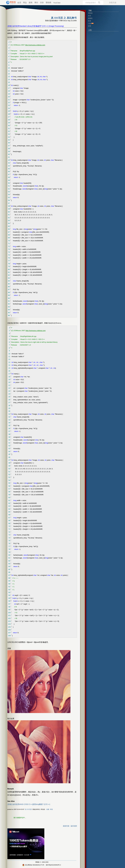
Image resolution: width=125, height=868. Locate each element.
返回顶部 (74, 826)
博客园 (37, 862)
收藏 (48, 809)
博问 (36, 3)
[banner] (10, 3)
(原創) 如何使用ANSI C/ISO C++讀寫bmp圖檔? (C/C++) (29, 804)
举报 (51, 809)
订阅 (90, 23)
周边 (25, 3)
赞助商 (48, 3)
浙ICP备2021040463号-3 (53, 865)
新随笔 (90, 18)
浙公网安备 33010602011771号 (33, 865)
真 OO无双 (28, 809)
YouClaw (57, 3)
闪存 (42, 3)
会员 (19, 3)
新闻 (31, 3)
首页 (90, 16)
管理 (90, 26)
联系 (90, 21)
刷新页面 (66, 826)
